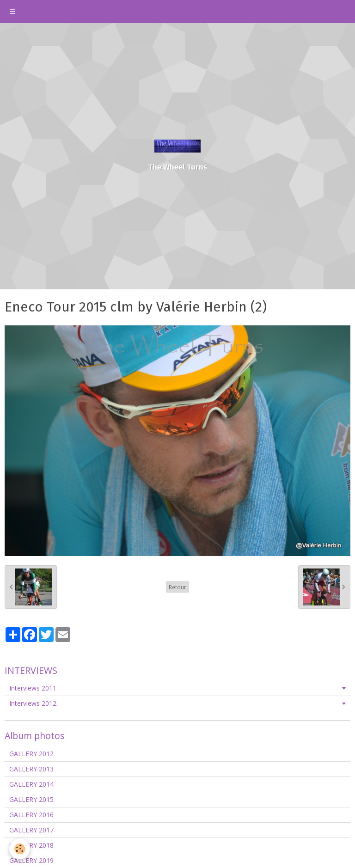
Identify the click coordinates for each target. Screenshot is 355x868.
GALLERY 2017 (31, 830)
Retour (177, 587)
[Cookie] (20, 849)
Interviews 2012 (33, 703)
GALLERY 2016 (31, 815)
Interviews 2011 (33, 688)
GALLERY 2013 (31, 769)
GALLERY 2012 (31, 754)
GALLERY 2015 (31, 799)
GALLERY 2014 (31, 784)
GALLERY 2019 (31, 860)
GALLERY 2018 (31, 845)
